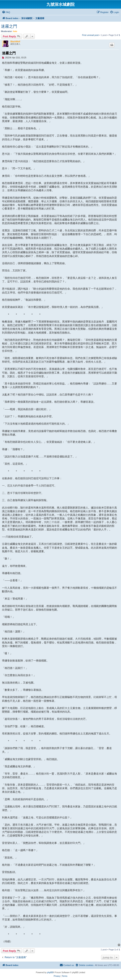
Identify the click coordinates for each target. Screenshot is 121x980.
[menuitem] (6, 12)
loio (15, 31)
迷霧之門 (9, 26)
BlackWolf (15, 42)
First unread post (90, 35)
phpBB (50, 972)
